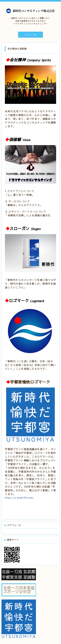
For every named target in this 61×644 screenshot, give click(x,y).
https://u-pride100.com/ (19, 498)
